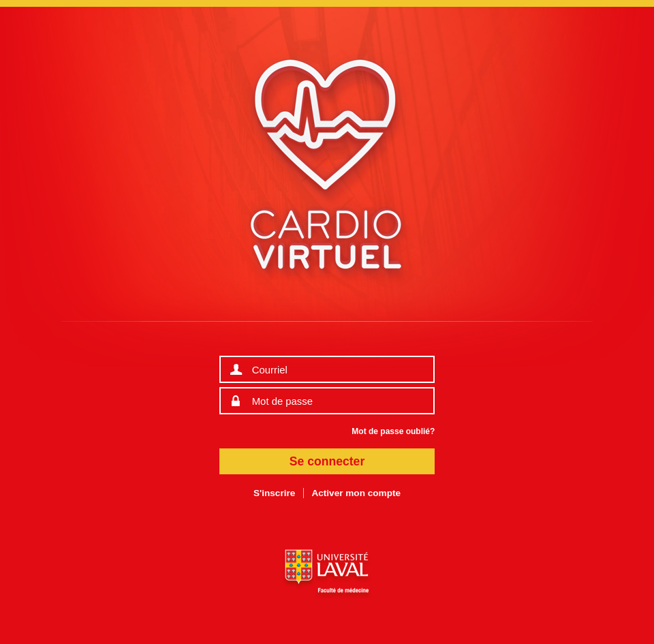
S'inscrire (274, 493)
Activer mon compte (356, 493)
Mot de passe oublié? (393, 431)
